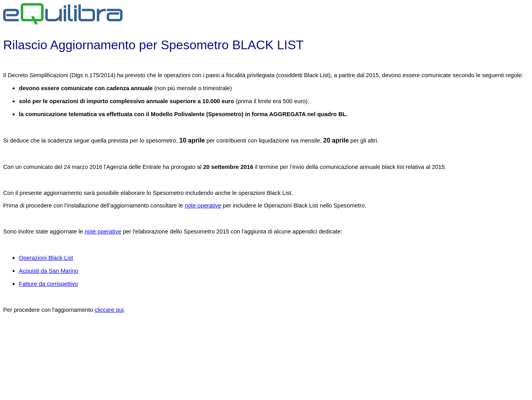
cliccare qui (109, 310)
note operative (203, 206)
